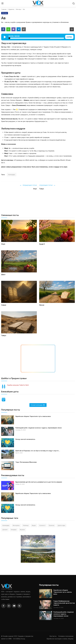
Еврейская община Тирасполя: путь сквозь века (33, 416)
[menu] (2, 3)
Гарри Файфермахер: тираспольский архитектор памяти (64, 603)
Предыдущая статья (28, 185)
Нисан (42, 305)
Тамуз (42, 189)
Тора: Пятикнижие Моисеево (26, 462)
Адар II (42, 244)
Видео (34, 525)
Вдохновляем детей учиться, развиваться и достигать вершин (39, 482)
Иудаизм (11, 9)
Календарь (12, 175)
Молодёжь (16, 525)
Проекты (52, 525)
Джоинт (5, 530)
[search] (74, 3)
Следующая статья (47, 185)
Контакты (53, 636)
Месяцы (19, 9)
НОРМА (69, 37)
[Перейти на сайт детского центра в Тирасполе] (38, 359)
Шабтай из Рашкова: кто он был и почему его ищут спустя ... (38, 451)
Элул (35, 189)
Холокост (42, 525)
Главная (4, 9)
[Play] (5, 37)
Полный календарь (38, 405)
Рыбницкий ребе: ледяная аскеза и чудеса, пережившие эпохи (39, 428)
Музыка (22, 530)
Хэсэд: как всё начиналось (25, 439)
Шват (3, 274)
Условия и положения (66, 636)
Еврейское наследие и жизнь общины (60, 639)
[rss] (19, 606)
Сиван (4, 305)
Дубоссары (61, 525)
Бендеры (14, 530)
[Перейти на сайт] (38, 204)
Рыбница (26, 525)
